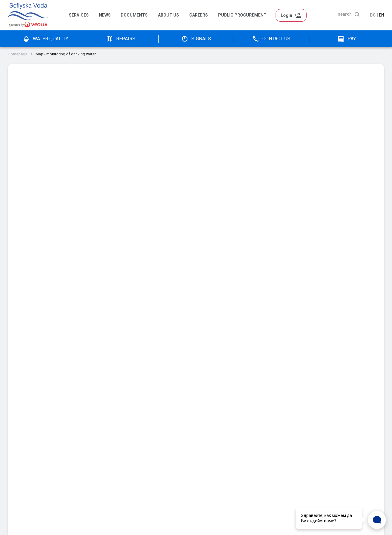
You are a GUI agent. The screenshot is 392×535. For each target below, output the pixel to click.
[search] (334, 14)
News (105, 15)
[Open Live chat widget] (377, 520)
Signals (196, 39)
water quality (45, 39)
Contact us (271, 39)
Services (79, 15)
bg (373, 15)
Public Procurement (242, 15)
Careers (199, 15)
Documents (134, 15)
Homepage (18, 54)
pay (347, 39)
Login (291, 15)
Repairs (121, 39)
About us (168, 15)
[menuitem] (81, 15)
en (381, 15)
